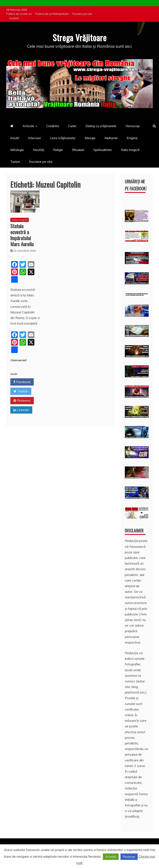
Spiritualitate (103, 150)
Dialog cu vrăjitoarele (101, 126)
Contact (14, 18)
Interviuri (34, 138)
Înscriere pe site (82, 14)
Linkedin (21, 410)
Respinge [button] (129, 857)
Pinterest (22, 401)
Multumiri (111, 138)
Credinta (52, 126)
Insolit (15, 138)
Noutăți (39, 150)
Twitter (21, 391)
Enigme (132, 138)
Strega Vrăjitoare (79, 37)
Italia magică (130, 150)
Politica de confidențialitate (52, 14)
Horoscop (133, 126)
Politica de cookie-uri (19, 14)
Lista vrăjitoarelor (63, 138)
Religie (58, 150)
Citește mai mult (18, 360)
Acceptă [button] (111, 857)
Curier (72, 126)
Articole (28, 126)
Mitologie (17, 150)
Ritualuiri (78, 150)
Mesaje (90, 138)
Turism (15, 161)
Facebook (22, 382)
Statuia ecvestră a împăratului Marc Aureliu (22, 235)
